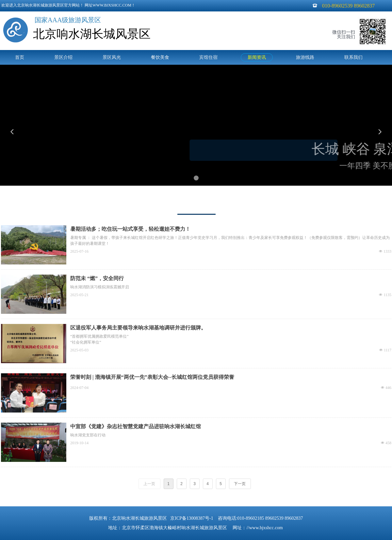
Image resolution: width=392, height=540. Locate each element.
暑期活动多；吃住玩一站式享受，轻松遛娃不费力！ (130, 229)
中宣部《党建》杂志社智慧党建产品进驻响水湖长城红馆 (136, 426)
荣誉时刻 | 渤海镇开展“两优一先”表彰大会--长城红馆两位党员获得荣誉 (152, 377)
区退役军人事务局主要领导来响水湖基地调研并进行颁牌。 (138, 328)
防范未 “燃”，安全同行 (97, 278)
